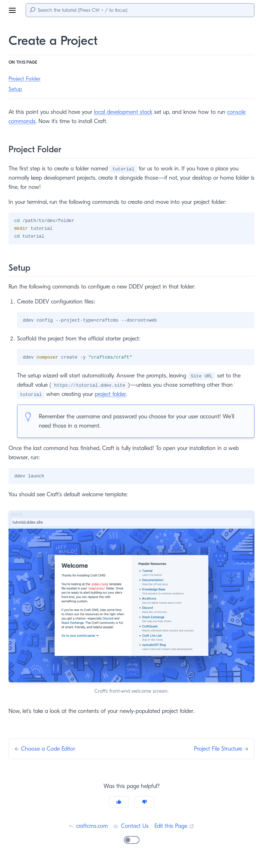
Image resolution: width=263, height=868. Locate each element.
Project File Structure (215, 750)
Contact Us (131, 827)
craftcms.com (87, 827)
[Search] (140, 10)
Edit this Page (175, 827)
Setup (16, 89)
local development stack (126, 112)
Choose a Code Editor (50, 750)
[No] (144, 803)
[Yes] (119, 803)
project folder (112, 395)
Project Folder (25, 79)
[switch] (132, 841)
